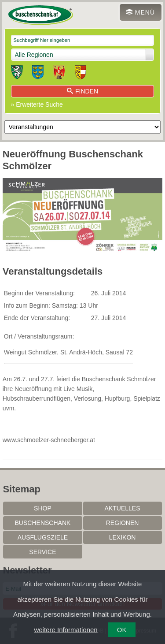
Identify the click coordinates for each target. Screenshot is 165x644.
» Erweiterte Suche (37, 104)
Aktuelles (123, 508)
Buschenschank (43, 523)
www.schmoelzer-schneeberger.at (49, 440)
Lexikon (123, 537)
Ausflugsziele (43, 537)
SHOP (43, 508)
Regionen (123, 523)
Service (42, 552)
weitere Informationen (66, 630)
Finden (82, 91)
